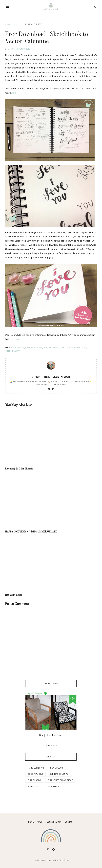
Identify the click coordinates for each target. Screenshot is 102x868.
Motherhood (35, 786)
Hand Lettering (36, 768)
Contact (69, 822)
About (40, 822)
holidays (38, 348)
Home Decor (57, 768)
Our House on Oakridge (60, 780)
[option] (51, 715)
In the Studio (49, 348)
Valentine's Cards (78, 348)
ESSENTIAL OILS (54, 822)
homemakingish (46, 860)
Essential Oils (35, 774)
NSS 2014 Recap (14, 595)
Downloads (12, 24)
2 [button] (49, 746)
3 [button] (51, 746)
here (17, 339)
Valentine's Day (12, 351)
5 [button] (56, 746)
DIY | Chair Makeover (51, 735)
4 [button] (54, 746)
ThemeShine (64, 860)
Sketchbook (62, 348)
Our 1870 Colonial (59, 774)
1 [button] (46, 746)
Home (31, 822)
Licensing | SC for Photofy (19, 469)
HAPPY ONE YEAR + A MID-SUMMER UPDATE (31, 532)
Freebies (29, 348)
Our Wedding (35, 780)
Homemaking (54, 786)
